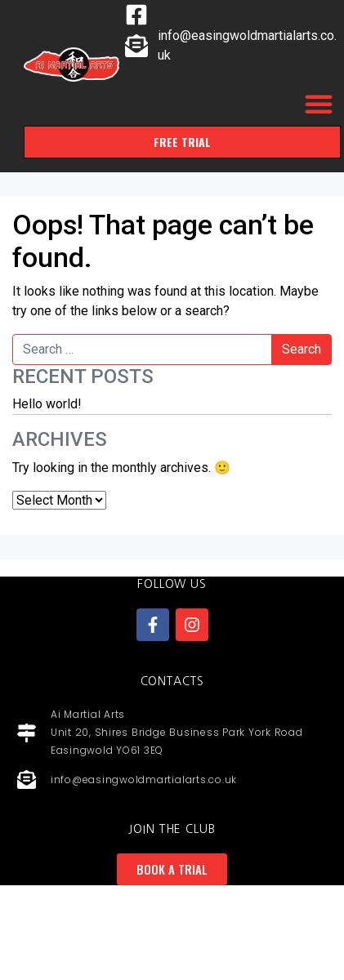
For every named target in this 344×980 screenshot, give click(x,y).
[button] (319, 104)
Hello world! (47, 404)
